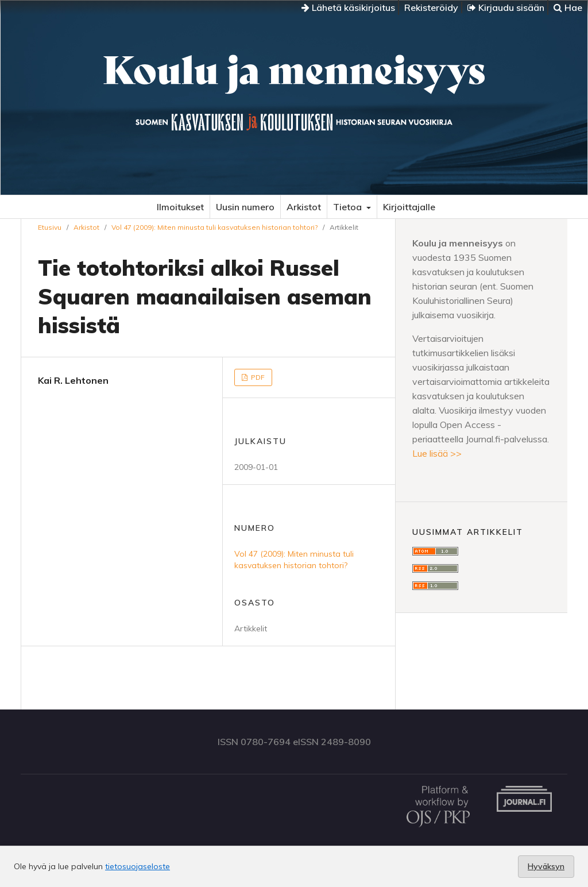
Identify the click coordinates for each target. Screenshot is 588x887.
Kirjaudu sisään (506, 7)
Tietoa (349, 207)
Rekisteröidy (431, 7)
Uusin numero (245, 207)
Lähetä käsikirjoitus (348, 7)
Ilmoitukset (180, 207)
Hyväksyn (546, 866)
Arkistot (304, 207)
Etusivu (50, 227)
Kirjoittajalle (409, 207)
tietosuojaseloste (138, 866)
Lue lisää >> (437, 453)
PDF (257, 377)
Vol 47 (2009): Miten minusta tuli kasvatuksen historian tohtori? (214, 227)
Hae (568, 7)
